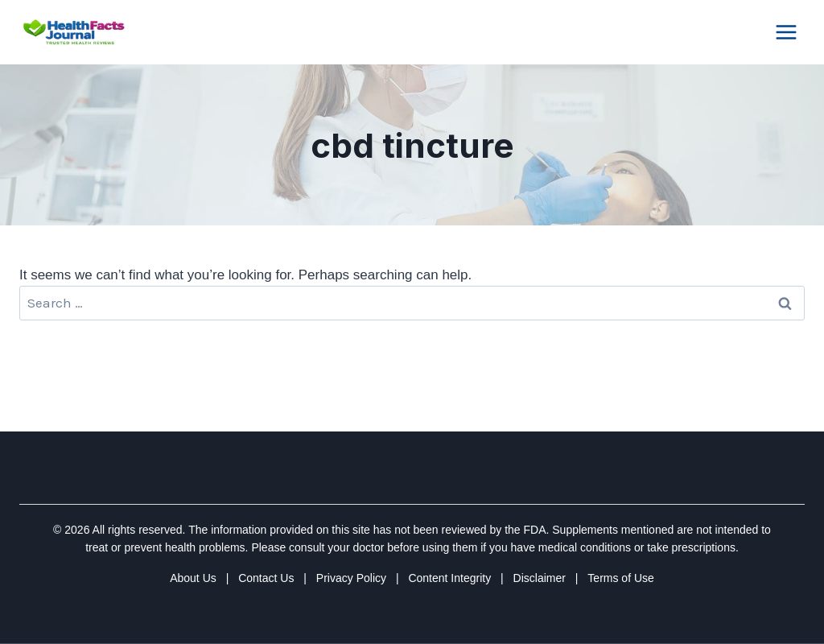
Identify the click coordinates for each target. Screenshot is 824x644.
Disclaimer (540, 578)
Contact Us (266, 578)
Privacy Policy (351, 578)
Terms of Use (620, 578)
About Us (193, 578)
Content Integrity (449, 578)
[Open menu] (786, 32)
